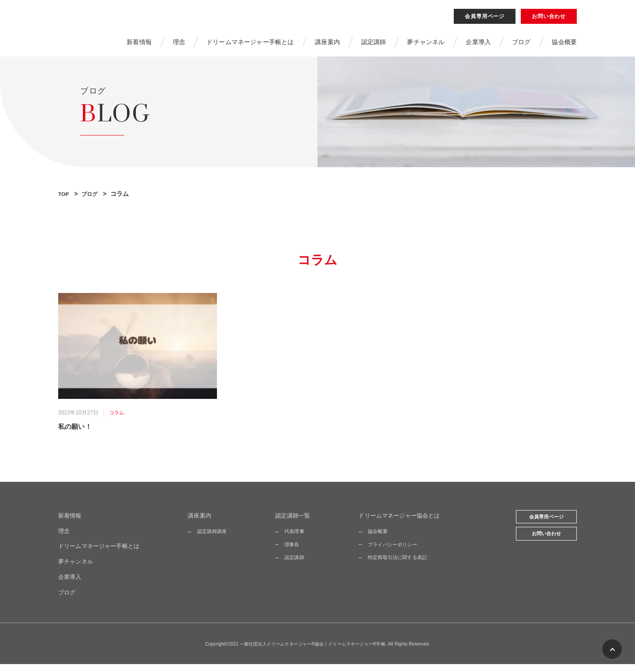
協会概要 (564, 45)
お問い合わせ (549, 20)
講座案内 (327, 45)
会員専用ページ (485, 20)
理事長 (294, 552)
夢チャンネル (426, 45)
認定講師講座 (216, 539)
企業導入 (478, 45)
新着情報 (139, 45)
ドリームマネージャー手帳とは (250, 45)
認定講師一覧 (296, 523)
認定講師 (374, 45)
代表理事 (297, 539)
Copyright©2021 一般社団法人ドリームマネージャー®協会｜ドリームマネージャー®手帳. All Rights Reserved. (318, 652)
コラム (117, 420)
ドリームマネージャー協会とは (403, 523)
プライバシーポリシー (396, 552)
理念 (179, 45)
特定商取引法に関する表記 (401, 565)
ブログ (521, 45)
